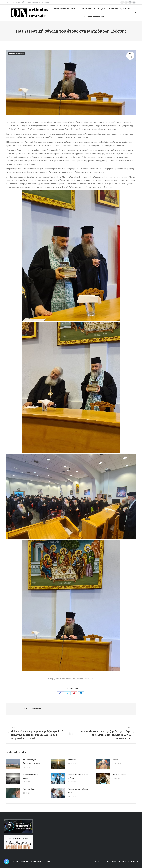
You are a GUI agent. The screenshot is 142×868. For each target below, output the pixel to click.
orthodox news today (17, 53)
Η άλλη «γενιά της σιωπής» (31, 776)
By (78, 679)
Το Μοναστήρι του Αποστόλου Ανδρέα (31, 762)
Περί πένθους (29, 789)
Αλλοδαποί (73, 760)
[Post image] (13, 764)
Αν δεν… (116, 760)
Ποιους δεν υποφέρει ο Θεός (78, 791)
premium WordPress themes (40, 861)
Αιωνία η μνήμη (119, 774)
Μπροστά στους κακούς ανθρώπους (78, 776)
